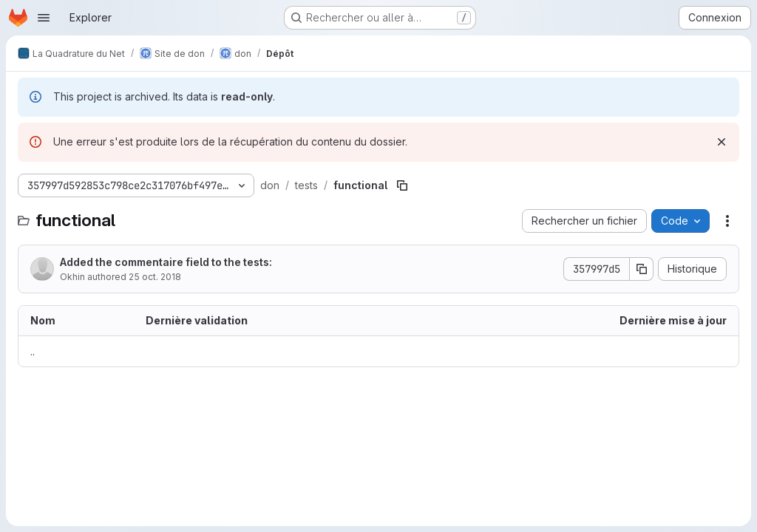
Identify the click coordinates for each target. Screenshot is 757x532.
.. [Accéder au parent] (33, 351)
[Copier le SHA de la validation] (642, 269)
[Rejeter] (722, 142)
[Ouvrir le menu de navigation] (44, 18)
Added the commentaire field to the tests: (166, 262)
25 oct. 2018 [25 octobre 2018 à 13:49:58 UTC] (155, 277)
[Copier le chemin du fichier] (402, 185)
